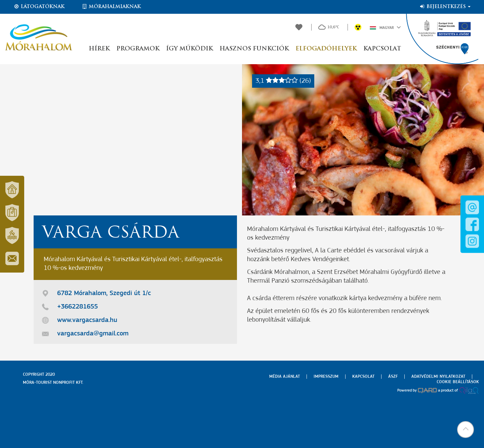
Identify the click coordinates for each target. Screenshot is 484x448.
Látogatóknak (39, 7)
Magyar (385, 27)
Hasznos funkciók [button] (254, 49)
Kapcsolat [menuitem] (363, 377)
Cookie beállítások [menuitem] (458, 382)
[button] (466, 430)
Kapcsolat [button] (382, 49)
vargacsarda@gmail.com (93, 334)
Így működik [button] (189, 49)
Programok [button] (138, 49)
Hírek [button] (99, 49)
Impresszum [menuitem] (326, 377)
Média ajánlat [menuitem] (285, 377)
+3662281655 (77, 307)
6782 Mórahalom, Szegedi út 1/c (104, 293)
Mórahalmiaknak (111, 7)
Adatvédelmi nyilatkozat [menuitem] (438, 377)
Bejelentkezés (445, 7)
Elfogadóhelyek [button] (326, 49)
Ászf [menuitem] (393, 377)
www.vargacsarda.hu (87, 320)
